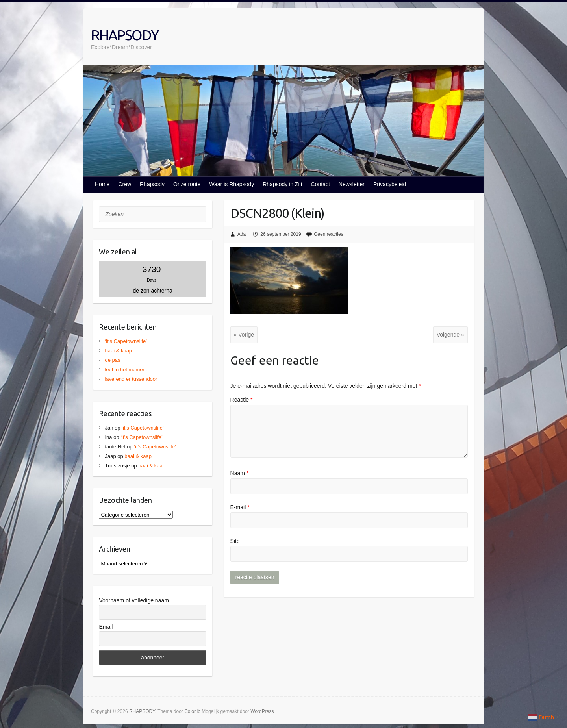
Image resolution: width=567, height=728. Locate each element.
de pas (112, 360)
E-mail (240, 507)
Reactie (242, 400)
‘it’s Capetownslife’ (126, 341)
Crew (125, 184)
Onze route (187, 184)
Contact (321, 184)
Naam (240, 473)
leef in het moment (126, 370)
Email (106, 627)
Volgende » (450, 335)
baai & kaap (118, 351)
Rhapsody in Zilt (282, 184)
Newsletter (352, 184)
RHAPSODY (125, 35)
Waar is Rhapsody (232, 184)
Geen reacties (329, 234)
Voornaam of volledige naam (134, 600)
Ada (242, 234)
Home (102, 184)
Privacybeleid (390, 184)
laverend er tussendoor (131, 379)
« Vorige (244, 335)
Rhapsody (152, 184)
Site (235, 541)
